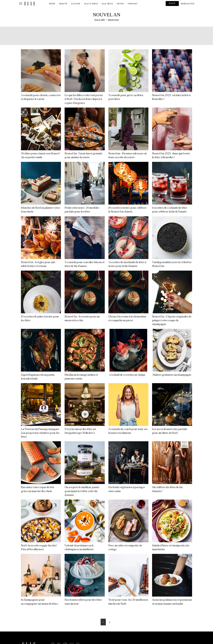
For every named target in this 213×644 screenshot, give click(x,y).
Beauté (63, 4)
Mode (52, 4)
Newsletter (188, 4)
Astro (120, 4)
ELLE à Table (91, 4)
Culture (76, 4)
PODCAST (133, 4)
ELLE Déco (107, 4)
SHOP (172, 3)
